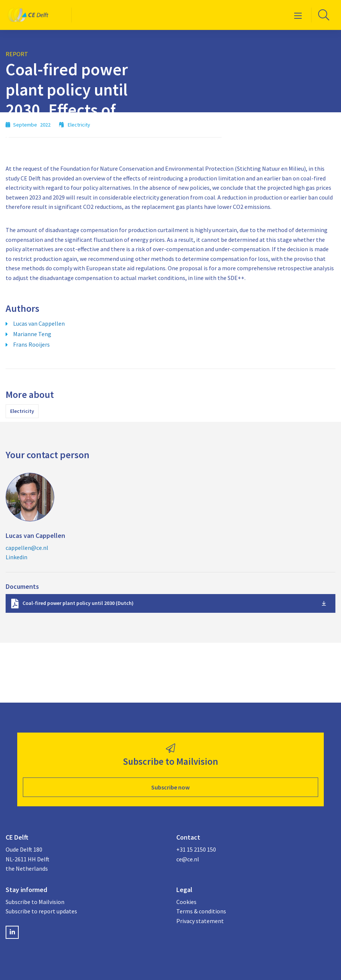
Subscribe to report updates (41, 911)
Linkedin (16, 557)
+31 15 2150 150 (196, 849)
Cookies (186, 902)
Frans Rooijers (31, 344)
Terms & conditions (201, 911)
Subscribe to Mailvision (35, 902)
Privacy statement (200, 921)
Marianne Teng (32, 334)
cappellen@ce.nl (27, 548)
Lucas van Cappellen (39, 323)
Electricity (22, 411)
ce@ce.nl (188, 859)
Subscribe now (170, 787)
